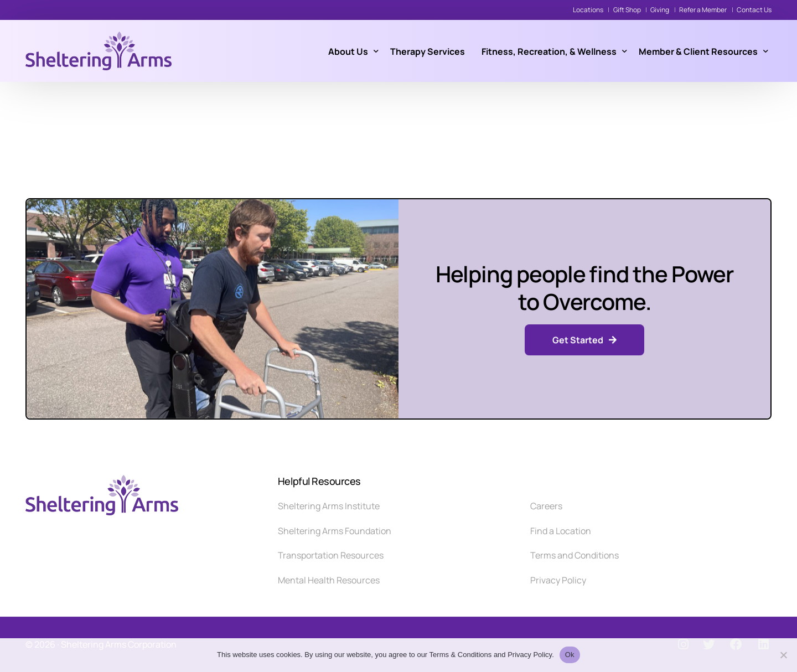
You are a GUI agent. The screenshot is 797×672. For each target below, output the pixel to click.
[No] (783, 655)
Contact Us (754, 10)
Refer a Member (703, 10)
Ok (570, 655)
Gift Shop (627, 10)
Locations (588, 10)
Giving (660, 10)
